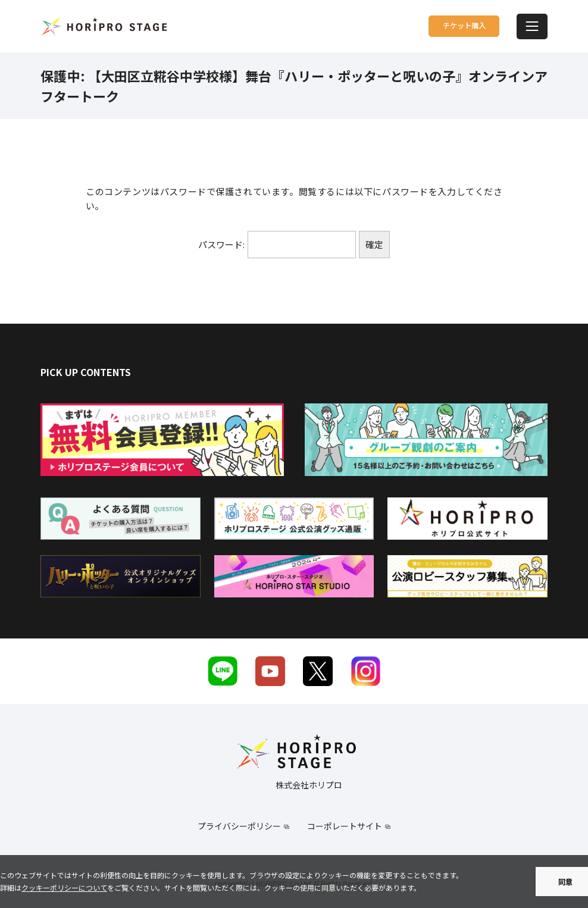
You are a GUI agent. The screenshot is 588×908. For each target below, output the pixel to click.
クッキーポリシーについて (64, 887)
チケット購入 (442, 26)
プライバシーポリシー (239, 826)
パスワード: (277, 245)
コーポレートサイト (345, 826)
